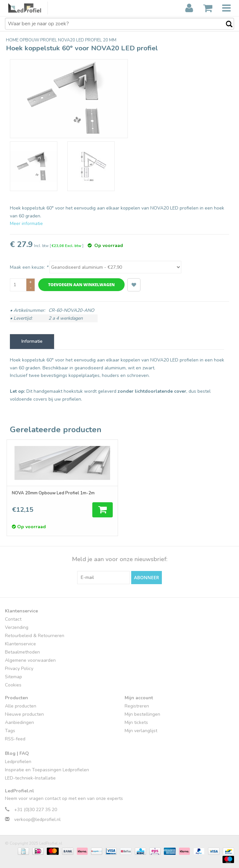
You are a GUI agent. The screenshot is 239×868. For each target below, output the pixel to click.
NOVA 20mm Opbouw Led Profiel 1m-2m (53, 493)
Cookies (13, 685)
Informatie (32, 341)
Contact (13, 619)
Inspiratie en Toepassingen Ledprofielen (47, 770)
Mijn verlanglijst (141, 731)
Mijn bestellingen (142, 714)
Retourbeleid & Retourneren (35, 636)
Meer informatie (26, 223)
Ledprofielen (18, 762)
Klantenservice (20, 644)
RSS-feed (15, 739)
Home (13, 40)
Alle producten (21, 706)
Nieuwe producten (24, 714)
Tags (10, 731)
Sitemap (14, 677)
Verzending (17, 627)
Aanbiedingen (19, 722)
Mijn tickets (136, 722)
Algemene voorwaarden (30, 660)
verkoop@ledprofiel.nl (37, 819)
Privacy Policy (19, 669)
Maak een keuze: (29, 267)
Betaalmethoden (22, 652)
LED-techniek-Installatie (30, 778)
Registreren (137, 706)
